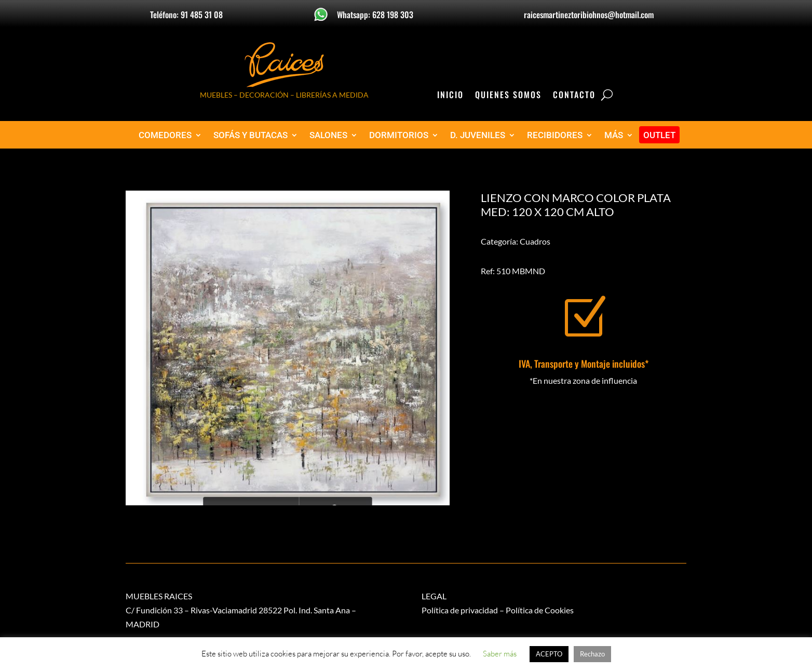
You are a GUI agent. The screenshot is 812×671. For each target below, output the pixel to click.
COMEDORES (165, 135)
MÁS (614, 135)
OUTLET (659, 135)
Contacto (574, 96)
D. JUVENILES (478, 135)
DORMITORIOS (399, 135)
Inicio (450, 96)
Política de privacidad (460, 610)
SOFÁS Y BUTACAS (251, 135)
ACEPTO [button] (549, 654)
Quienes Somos (508, 96)
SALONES (328, 135)
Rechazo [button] (592, 654)
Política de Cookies (540, 610)
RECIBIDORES (555, 135)
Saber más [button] (500, 654)
